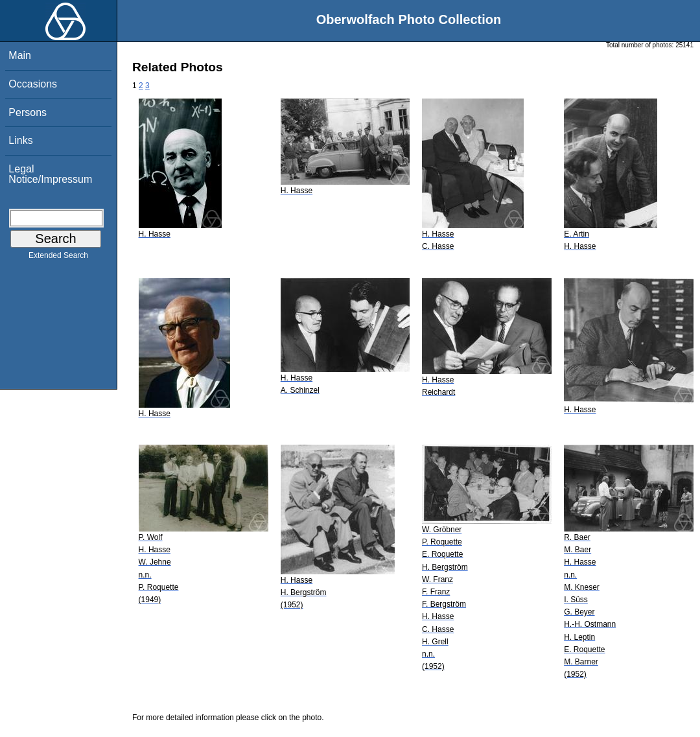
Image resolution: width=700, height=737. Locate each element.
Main (20, 55)
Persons (28, 112)
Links (20, 140)
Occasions (33, 84)
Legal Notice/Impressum (50, 174)
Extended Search (58, 258)
